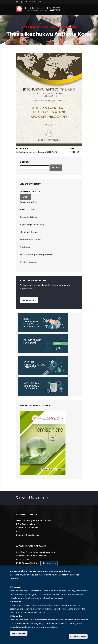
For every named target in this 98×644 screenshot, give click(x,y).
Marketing (17, 616)
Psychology (25, 247)
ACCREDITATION (34, 2)
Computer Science (29, 217)
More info (14, 578)
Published (25, 192)
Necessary (17, 587)
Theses (34, 27)
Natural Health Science (30, 240)
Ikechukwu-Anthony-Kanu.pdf (33, 152)
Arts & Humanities (28, 202)
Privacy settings (49, 563)
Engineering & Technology (32, 225)
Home (24, 27)
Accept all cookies (78, 636)
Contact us (29, 300)
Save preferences (19, 633)
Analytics (17, 602)
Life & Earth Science (29, 232)
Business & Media (28, 210)
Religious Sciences (28, 262)
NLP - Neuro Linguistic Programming (37, 255)
